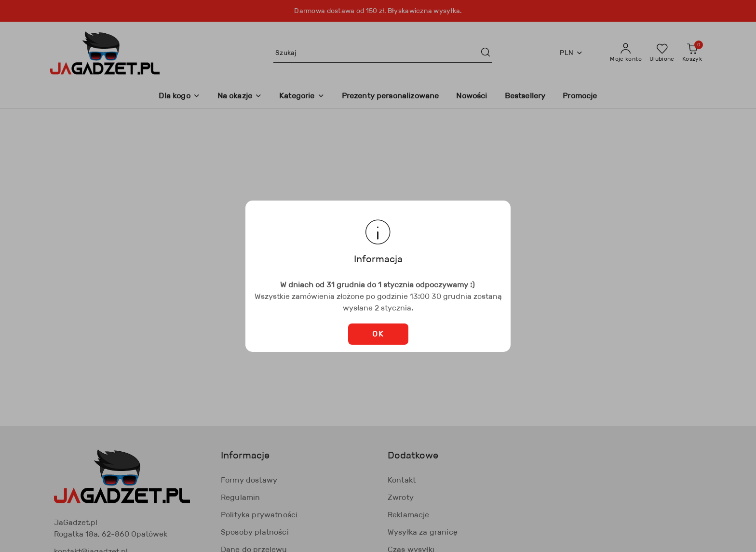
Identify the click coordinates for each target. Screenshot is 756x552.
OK (378, 334)
